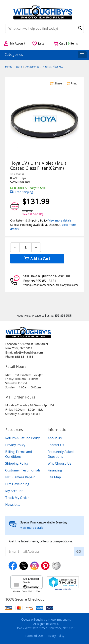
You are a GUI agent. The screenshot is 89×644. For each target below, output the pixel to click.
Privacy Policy (15, 445)
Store (19, 67)
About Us (55, 438)
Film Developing (17, 484)
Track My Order (17, 498)
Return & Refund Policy (23, 438)
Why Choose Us (59, 463)
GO (79, 551)
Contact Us (56, 445)
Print (72, 83)
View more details (60, 220)
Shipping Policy (17, 463)
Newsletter (14, 505)
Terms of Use (34, 636)
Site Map (54, 477)
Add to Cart (37, 259)
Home (9, 67)
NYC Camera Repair (20, 477)
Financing (55, 470)
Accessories (32, 67)
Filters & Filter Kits (53, 67)
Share (56, 83)
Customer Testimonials (23, 470)
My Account (14, 491)
